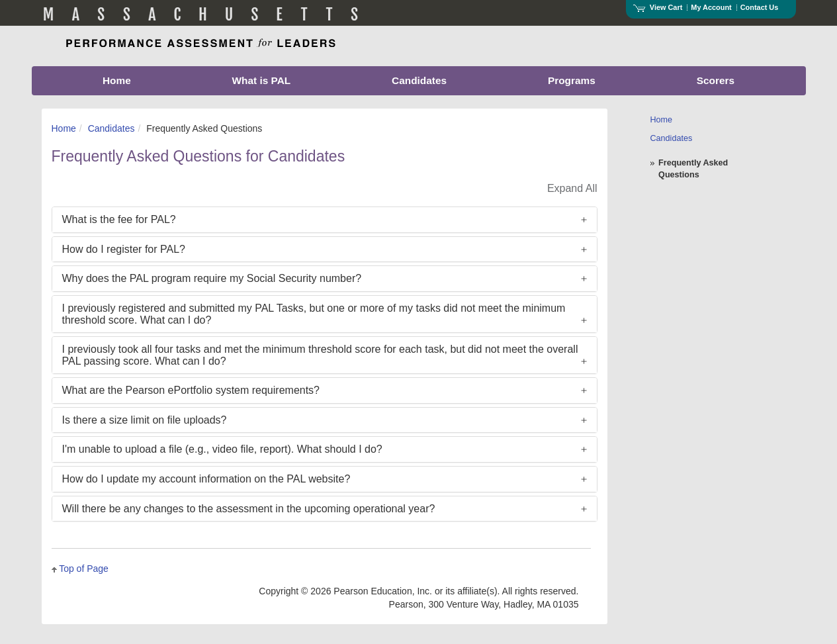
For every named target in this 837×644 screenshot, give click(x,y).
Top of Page (84, 569)
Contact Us (760, 7)
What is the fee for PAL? (119, 219)
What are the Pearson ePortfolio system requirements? (191, 390)
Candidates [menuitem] (419, 80)
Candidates (111, 128)
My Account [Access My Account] (711, 7)
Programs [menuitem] (572, 80)
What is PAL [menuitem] (262, 80)
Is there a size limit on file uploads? (145, 420)
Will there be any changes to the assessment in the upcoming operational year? (249, 509)
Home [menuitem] (117, 80)
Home (64, 128)
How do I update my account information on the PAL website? (206, 479)
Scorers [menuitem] (716, 80)
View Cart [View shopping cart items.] (658, 7)
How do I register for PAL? (124, 249)
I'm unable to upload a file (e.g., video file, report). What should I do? (222, 449)
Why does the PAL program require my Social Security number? (212, 278)
